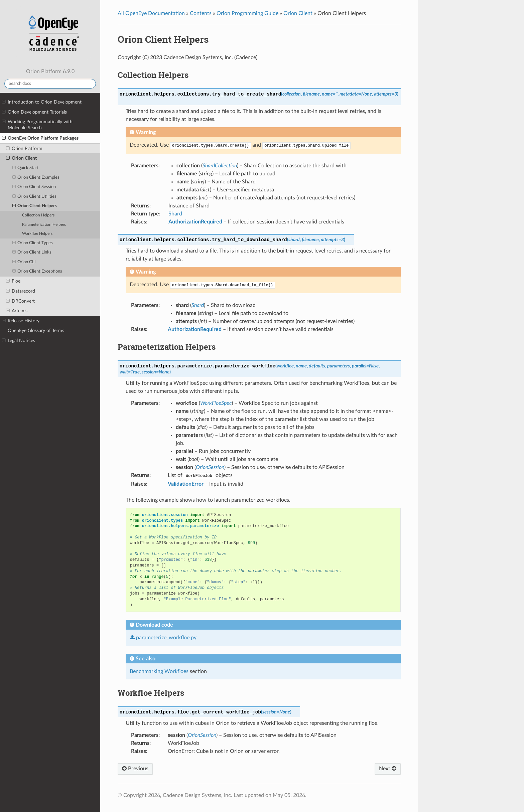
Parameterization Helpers (44, 225)
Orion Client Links (32, 253)
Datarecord (21, 291)
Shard (175, 214)
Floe (13, 281)
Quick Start (26, 168)
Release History (21, 321)
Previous (135, 769)
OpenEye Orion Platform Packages (40, 138)
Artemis (17, 311)
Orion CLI (24, 262)
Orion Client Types (33, 243)
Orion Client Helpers (35, 206)
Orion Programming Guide (247, 13)
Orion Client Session (34, 187)
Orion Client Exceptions (37, 272)
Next (388, 769)
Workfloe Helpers (37, 234)
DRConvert (20, 301)
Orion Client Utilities (35, 197)
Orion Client (21, 158)
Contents (201, 13)
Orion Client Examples (36, 178)
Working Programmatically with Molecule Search (37, 125)
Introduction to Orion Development (42, 102)
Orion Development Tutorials (34, 112)
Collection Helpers (38, 215)
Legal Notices (19, 341)
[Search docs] (50, 84)
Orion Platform (24, 149)
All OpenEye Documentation (151, 13)
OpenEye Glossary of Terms (36, 331)
